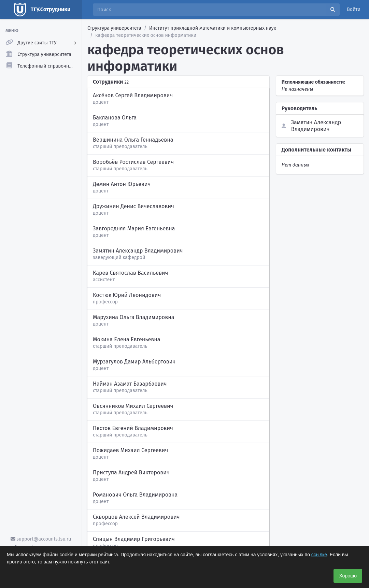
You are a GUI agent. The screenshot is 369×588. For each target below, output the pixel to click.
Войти (354, 9)
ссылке (319, 555)
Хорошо (348, 576)
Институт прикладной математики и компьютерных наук (213, 28)
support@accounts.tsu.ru (41, 539)
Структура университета (114, 28)
